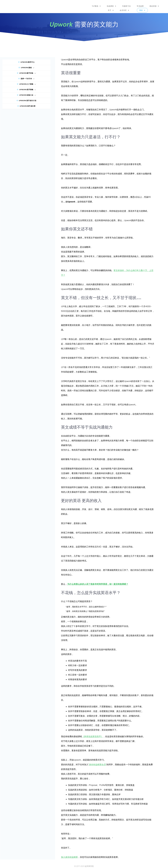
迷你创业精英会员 (97, 765)
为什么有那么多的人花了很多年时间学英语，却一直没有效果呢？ (98, 584)
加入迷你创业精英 (69, 857)
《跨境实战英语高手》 (93, 737)
